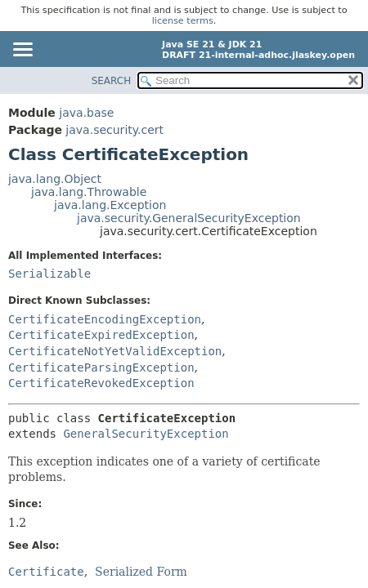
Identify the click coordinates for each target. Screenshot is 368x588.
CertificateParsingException (101, 367)
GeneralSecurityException (146, 434)
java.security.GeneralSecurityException (189, 218)
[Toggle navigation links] (22, 51)
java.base (86, 113)
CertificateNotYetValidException (115, 351)
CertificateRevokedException (101, 383)
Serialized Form (141, 572)
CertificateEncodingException (105, 319)
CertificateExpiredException (101, 335)
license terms (183, 21)
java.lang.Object (55, 179)
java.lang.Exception (110, 205)
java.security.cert (114, 130)
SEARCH (112, 81)
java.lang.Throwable (89, 192)
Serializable (49, 274)
